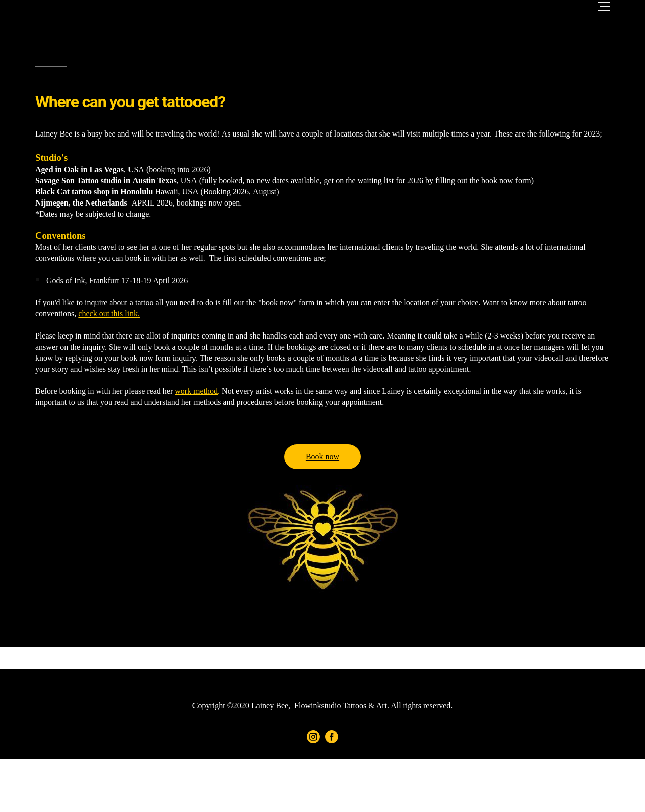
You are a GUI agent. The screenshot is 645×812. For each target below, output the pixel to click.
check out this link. (109, 314)
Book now (322, 457)
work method (196, 391)
